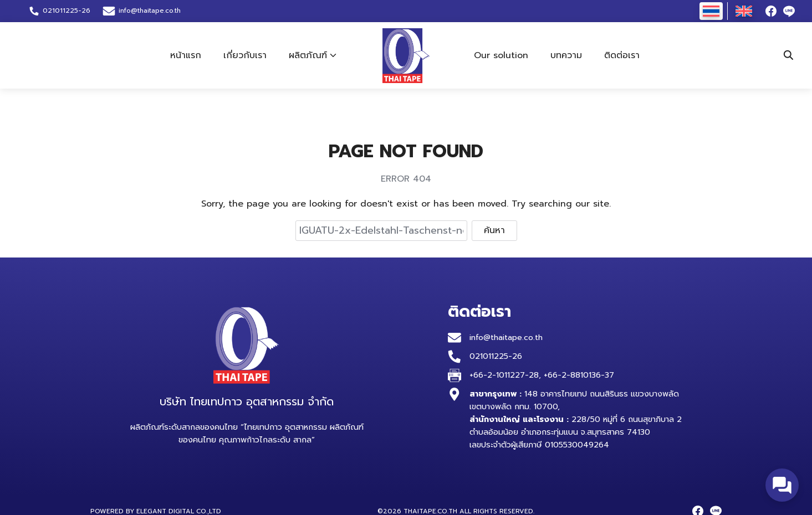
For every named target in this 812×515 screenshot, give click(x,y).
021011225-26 (496, 356)
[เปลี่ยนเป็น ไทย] (711, 11)
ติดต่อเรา (622, 55)
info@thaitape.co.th (150, 11)
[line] (789, 11)
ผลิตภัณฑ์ (308, 55)
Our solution (501, 55)
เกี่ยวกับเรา (245, 55)
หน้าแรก (186, 55)
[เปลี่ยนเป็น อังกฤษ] (744, 11)
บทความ (566, 55)
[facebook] (771, 11)
